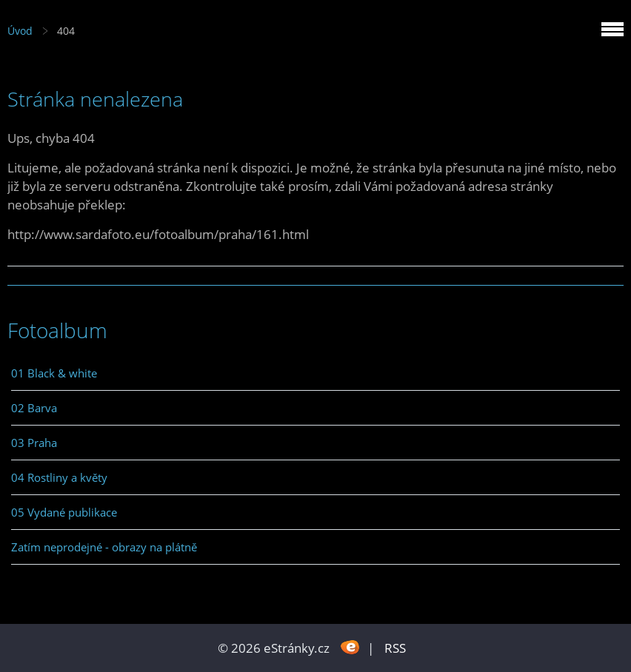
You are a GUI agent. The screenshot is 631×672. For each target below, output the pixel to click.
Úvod (20, 31)
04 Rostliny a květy (59, 477)
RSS (395, 648)
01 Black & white (54, 373)
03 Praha (34, 443)
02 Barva (34, 408)
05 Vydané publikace (64, 512)
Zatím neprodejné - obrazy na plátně (104, 547)
